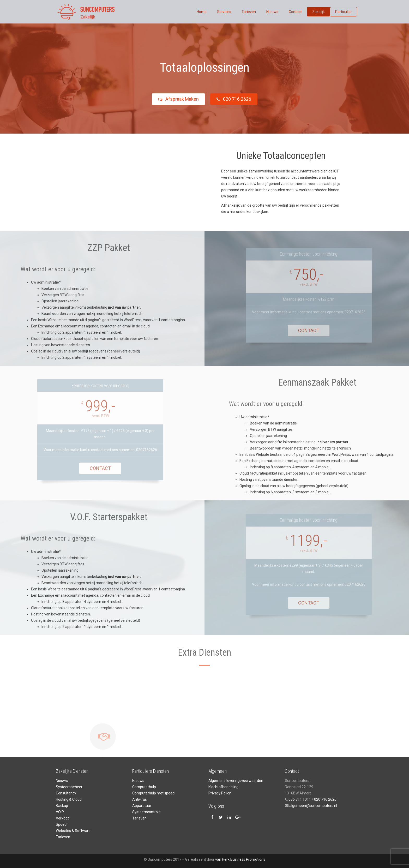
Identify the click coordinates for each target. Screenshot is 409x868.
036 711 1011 (300, 799)
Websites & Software (73, 831)
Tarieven (249, 12)
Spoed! (62, 824)
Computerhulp (144, 787)
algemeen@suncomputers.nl (313, 806)
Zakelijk (318, 12)
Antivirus (140, 799)
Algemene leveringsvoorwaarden (236, 781)
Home (202, 12)
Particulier (344, 12)
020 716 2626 (237, 99)
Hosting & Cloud (69, 799)
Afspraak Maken (175, 99)
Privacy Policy (220, 793)
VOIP (60, 812)
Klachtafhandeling (223, 787)
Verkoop (63, 818)
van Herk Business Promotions (240, 859)
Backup (62, 806)
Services (224, 12)
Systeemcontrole (146, 812)
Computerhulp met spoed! (154, 793)
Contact (295, 12)
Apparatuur (142, 806)
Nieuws (272, 12)
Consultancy (66, 793)
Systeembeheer (69, 787)
